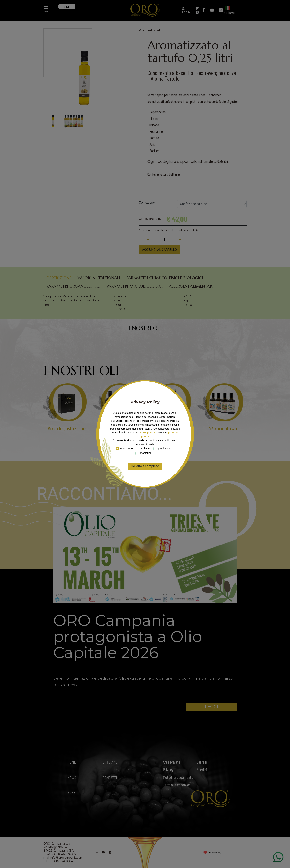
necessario (126, 448)
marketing (146, 453)
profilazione (165, 448)
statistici (145, 448)
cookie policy (146, 432)
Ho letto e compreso (145, 466)
